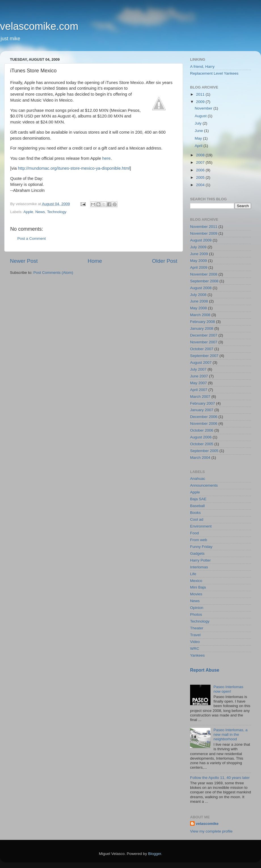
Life (193, 574)
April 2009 (199, 267)
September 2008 (204, 281)
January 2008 (202, 328)
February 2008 (203, 322)
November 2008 (204, 274)
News (40, 212)
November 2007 (204, 342)
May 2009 (198, 261)
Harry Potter (200, 560)
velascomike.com (39, 26)
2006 (201, 170)
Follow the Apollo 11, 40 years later (220, 778)
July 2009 (198, 247)
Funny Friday (201, 547)
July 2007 (198, 369)
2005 (201, 177)
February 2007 (203, 403)
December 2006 (204, 417)
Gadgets (197, 553)
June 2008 (199, 301)
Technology (57, 212)
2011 (201, 94)
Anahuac (198, 479)
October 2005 (202, 444)
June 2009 (199, 254)
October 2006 (202, 430)
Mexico (196, 581)
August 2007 (201, 362)
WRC (195, 649)
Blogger (155, 854)
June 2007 (199, 376)
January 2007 (202, 410)
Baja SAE (198, 499)
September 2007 (204, 356)
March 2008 (200, 315)
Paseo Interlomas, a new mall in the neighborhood (230, 734)
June (199, 131)
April (199, 146)
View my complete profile (211, 831)
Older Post (165, 261)
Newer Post (24, 261)
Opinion (197, 608)
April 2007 (199, 390)
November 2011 (204, 227)
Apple (29, 212)
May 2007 (198, 383)
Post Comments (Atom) (53, 273)
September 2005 (204, 451)
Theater (197, 628)
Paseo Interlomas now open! (228, 689)
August (201, 116)
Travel (195, 635)
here (106, 158)
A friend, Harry (202, 67)
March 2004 (200, 458)
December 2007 (204, 335)
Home (95, 261)
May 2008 (198, 308)
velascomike (207, 824)
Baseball (197, 506)
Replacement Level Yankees (214, 73)
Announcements (204, 485)
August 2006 (201, 437)
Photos (196, 614)
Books (195, 513)
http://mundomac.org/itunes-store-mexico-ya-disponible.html (74, 168)
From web (199, 540)
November (204, 108)
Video (195, 642)
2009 (201, 102)
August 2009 (201, 240)
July (199, 123)
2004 (201, 185)
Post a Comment (32, 238)
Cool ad (197, 519)
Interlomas (199, 567)
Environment (201, 526)
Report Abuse (205, 670)
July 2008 (198, 295)
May (199, 138)
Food (194, 533)
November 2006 (204, 424)
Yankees (197, 655)
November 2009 (204, 233)
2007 (201, 162)
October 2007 (202, 349)
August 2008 (201, 288)
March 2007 (200, 397)
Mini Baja (198, 587)
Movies (196, 594)
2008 (201, 155)
